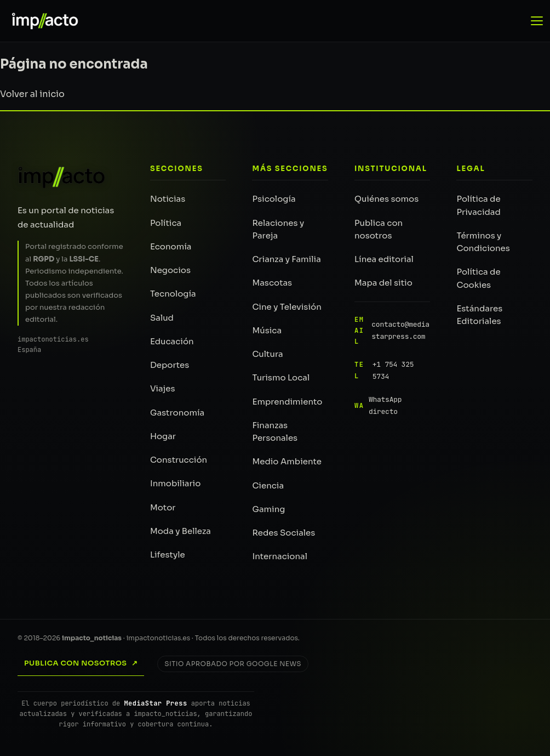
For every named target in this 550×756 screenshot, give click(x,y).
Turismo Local (281, 377)
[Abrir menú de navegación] (538, 21)
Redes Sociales (283, 533)
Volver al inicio (32, 94)
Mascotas (272, 283)
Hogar (163, 436)
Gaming (268, 509)
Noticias (168, 199)
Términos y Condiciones (483, 242)
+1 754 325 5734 (384, 370)
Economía (171, 246)
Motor (163, 507)
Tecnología (173, 294)
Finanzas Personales (275, 431)
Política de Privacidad (478, 205)
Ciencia (268, 485)
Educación (172, 341)
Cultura (267, 354)
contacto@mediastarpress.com (392, 331)
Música (267, 330)
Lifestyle (168, 555)
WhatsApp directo (378, 405)
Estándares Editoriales (479, 315)
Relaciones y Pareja (278, 229)
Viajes (163, 388)
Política (166, 223)
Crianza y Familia (286, 259)
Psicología (274, 199)
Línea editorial (384, 259)
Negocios (170, 270)
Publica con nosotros (379, 229)
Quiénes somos (386, 199)
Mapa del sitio (383, 283)
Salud (162, 318)
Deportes (170, 365)
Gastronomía (177, 413)
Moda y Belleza (181, 531)
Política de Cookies (478, 278)
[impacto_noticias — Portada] (40, 21)
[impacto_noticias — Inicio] (62, 177)
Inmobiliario (175, 483)
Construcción (179, 460)
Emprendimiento (287, 402)
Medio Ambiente (287, 461)
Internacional (280, 556)
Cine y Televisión (287, 307)
